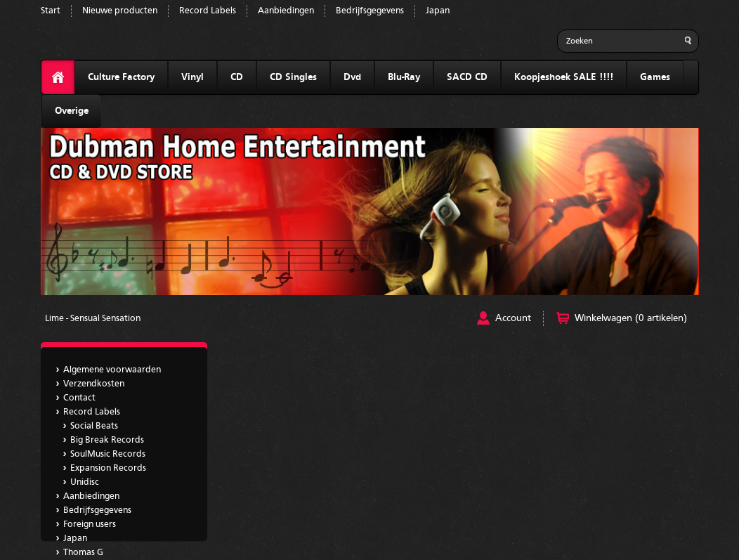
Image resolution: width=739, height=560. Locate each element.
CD (237, 77)
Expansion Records (108, 468)
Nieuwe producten (120, 11)
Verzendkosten (94, 384)
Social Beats (94, 426)
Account (513, 318)
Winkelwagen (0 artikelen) (631, 318)
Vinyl (192, 77)
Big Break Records (107, 440)
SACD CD (467, 77)
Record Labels (208, 11)
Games (655, 77)
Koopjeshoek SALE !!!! (564, 77)
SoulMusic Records (108, 454)
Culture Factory (121, 77)
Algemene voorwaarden (112, 370)
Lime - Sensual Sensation (93, 319)
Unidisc (85, 482)
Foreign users (90, 525)
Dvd (352, 77)
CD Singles (293, 77)
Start (51, 11)
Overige (72, 111)
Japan (438, 11)
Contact (79, 398)
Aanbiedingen (286, 11)
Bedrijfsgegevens (370, 11)
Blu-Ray (404, 77)
